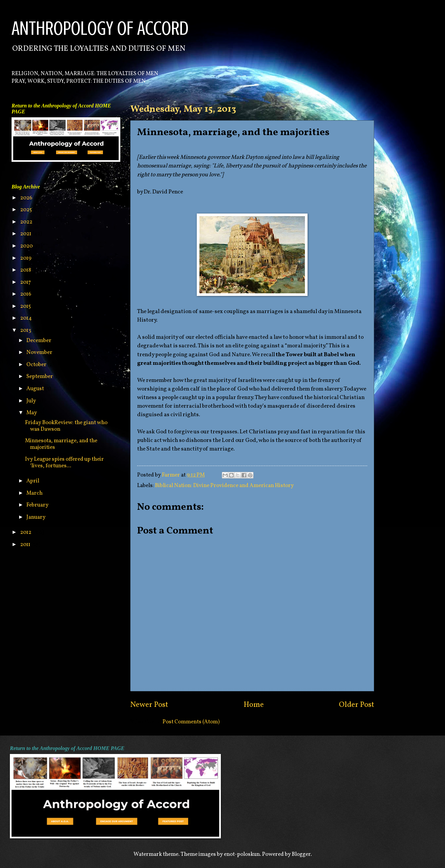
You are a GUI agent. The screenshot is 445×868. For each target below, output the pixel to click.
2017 (26, 282)
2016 (26, 294)
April (33, 481)
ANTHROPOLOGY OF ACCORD (100, 28)
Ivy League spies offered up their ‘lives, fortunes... (64, 463)
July (32, 401)
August (36, 389)
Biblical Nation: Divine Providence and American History (224, 486)
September (40, 376)
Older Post (356, 705)
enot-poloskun (242, 854)
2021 (26, 234)
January (36, 517)
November (40, 352)
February (38, 505)
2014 (26, 318)
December (39, 341)
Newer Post (149, 705)
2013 (26, 330)
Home (254, 705)
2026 (27, 198)
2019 (26, 258)
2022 (27, 222)
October (37, 365)
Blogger (301, 854)
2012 (26, 532)
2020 (27, 246)
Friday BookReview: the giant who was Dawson (66, 426)
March (35, 493)
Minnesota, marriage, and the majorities (61, 444)
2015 (26, 306)
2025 (27, 210)
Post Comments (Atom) (191, 722)
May (32, 413)
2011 (26, 545)
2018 (26, 270)
